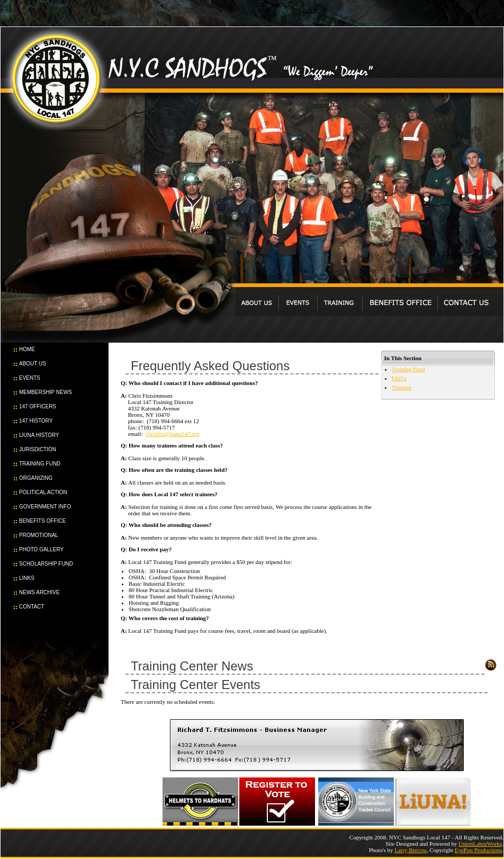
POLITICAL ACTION (43, 492)
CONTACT (32, 607)
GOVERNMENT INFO (45, 507)
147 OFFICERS (38, 406)
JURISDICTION (38, 449)
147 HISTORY (36, 421)
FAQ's (399, 378)
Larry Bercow (411, 850)
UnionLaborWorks (480, 844)
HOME (27, 349)
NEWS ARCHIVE (39, 592)
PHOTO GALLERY (41, 549)
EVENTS (30, 378)
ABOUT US (33, 364)
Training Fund (408, 369)
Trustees (402, 387)
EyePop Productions (479, 850)
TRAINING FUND (40, 464)
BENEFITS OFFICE (42, 521)
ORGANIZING (36, 478)
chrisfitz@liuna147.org (173, 434)
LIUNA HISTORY (39, 435)
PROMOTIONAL (39, 535)
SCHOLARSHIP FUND (46, 564)
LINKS (27, 578)
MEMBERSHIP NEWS (46, 392)
